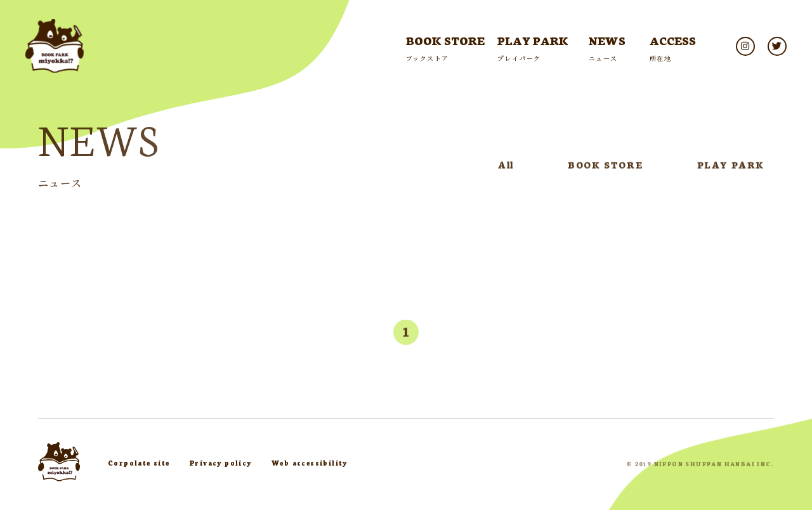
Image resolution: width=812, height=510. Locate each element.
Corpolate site (139, 463)
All (506, 167)
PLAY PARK (731, 167)
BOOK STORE (605, 167)
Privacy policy (221, 463)
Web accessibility (310, 463)
